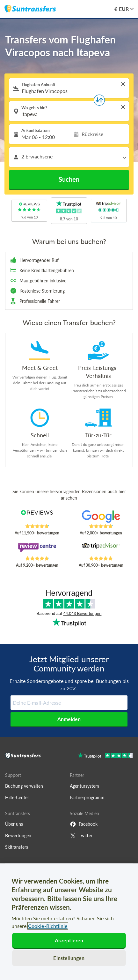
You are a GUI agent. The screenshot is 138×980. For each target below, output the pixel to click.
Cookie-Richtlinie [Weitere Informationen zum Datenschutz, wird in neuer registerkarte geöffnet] (48, 926)
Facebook (84, 824)
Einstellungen (69, 958)
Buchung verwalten (24, 786)
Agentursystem (84, 786)
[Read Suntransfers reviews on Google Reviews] (101, 517)
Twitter (81, 836)
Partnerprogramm (87, 797)
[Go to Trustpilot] (105, 756)
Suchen (69, 179)
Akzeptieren (69, 940)
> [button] (123, 84)
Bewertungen (18, 835)
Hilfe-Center (17, 797)
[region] (69, 922)
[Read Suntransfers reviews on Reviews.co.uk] (37, 517)
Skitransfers (17, 847)
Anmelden (69, 719)
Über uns (14, 824)
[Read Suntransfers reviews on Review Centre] (37, 549)
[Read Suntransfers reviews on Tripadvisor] (101, 549)
